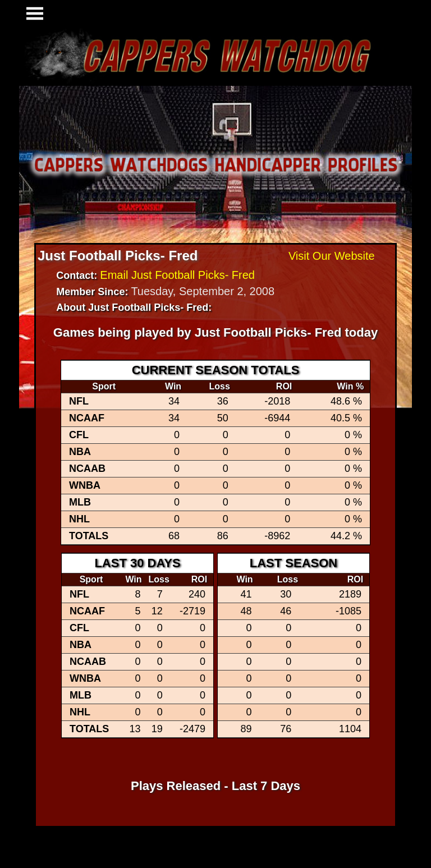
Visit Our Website (332, 256)
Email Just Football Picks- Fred (177, 275)
